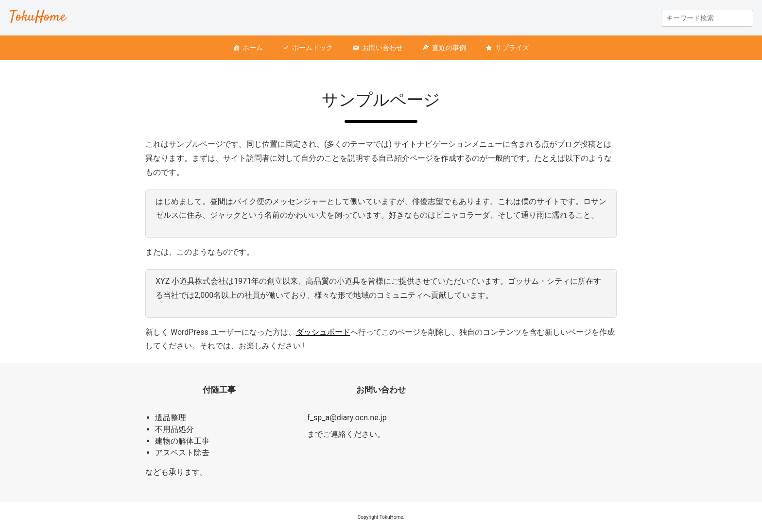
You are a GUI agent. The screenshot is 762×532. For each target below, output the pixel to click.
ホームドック (312, 48)
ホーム (253, 48)
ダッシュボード (323, 332)
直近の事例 (449, 48)
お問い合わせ (382, 48)
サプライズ (512, 48)
